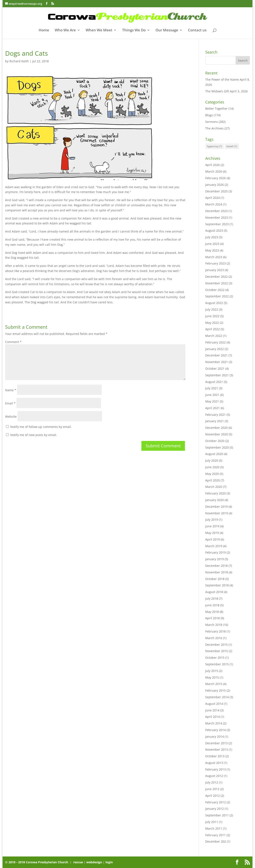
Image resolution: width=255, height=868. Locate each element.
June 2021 (212, 395)
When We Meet (99, 31)
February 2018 (215, 631)
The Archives (214, 128)
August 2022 (214, 303)
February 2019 (215, 552)
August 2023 (214, 230)
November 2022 (217, 283)
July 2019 (212, 520)
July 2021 (212, 388)
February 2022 (215, 342)
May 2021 (212, 401)
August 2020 (214, 454)
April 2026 (212, 165)
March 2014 (214, 723)
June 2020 (212, 467)
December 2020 (216, 428)
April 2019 (212, 539)
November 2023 (217, 217)
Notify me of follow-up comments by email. (41, 427)
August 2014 (214, 704)
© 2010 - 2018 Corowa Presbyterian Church (37, 862)
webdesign (94, 862)
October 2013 (215, 756)
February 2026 (215, 178)
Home (44, 31)
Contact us (197, 31)
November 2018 (217, 572)
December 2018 (216, 566)
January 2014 (215, 736)
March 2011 (214, 828)
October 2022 (215, 290)
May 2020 (212, 474)
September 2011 (217, 815)
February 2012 (215, 802)
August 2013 (214, 763)
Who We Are (65, 31)
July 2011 (212, 822)
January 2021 (215, 421)
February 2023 (215, 263)
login (109, 862)
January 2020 (215, 500)
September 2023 (217, 224)
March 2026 (214, 171)
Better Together (216, 108)
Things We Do (134, 31)
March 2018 (214, 625)
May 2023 (212, 250)
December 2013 (216, 743)
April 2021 (212, 408)
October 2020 (215, 441)
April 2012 (212, 796)
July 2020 (212, 460)
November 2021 (217, 362)
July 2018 (212, 598)
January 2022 (215, 349)
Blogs (209, 115)
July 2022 (212, 309)
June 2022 (212, 316)
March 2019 (214, 546)
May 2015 (212, 677)
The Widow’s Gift (217, 91)
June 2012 (212, 789)
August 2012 (214, 776)
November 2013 (217, 750)
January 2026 (215, 185)
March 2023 (214, 257)
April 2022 (212, 329)
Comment (13, 342)
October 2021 (215, 369)
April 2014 (212, 717)
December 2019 (216, 507)
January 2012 (215, 809)
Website (11, 417)
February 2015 (215, 690)
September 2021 (217, 375)
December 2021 (216, 355)
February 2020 (215, 493)
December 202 (216, 841)
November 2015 (217, 651)
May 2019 (212, 533)
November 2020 (217, 434)
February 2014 (215, 730)
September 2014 (217, 697)
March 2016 (214, 638)
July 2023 (212, 237)
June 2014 (212, 710)
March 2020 (214, 487)
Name (11, 390)
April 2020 (212, 480)
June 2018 (212, 605)
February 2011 (215, 835)
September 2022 (217, 296)
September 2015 (217, 664)
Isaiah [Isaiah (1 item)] (232, 146)
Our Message (167, 31)
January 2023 (215, 270)
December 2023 (216, 211)
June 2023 (212, 244)
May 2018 (212, 612)
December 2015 (216, 645)
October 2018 (215, 579)
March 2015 (214, 684)
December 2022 (216, 277)
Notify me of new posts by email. (34, 435)
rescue (78, 862)
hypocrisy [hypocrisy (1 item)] (215, 146)
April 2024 (212, 198)
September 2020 (217, 447)
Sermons (212, 122)
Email (10, 403)
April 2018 (212, 618)
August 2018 (214, 592)
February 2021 (215, 415)
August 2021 (214, 382)
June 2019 (212, 526)
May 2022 (212, 323)
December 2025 (216, 191)
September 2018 (217, 585)
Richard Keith (19, 61)
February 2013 (215, 769)
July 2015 (212, 671)
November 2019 (217, 513)
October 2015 (215, 658)
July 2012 (212, 782)
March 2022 (214, 336)
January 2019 (215, 559)
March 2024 (214, 204)
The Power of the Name (222, 79)
